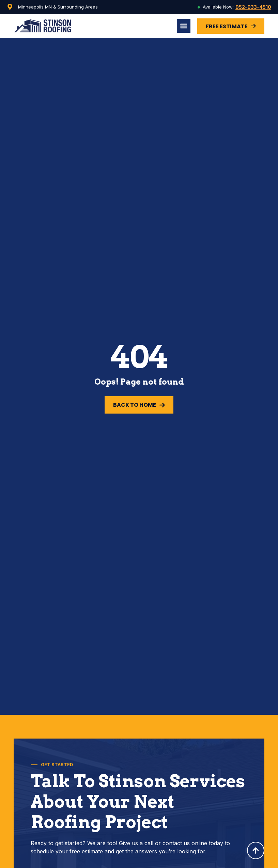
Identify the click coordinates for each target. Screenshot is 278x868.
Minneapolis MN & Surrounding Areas (58, 7)
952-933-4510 (253, 7)
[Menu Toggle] (184, 26)
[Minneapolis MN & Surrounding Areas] (10, 7)
